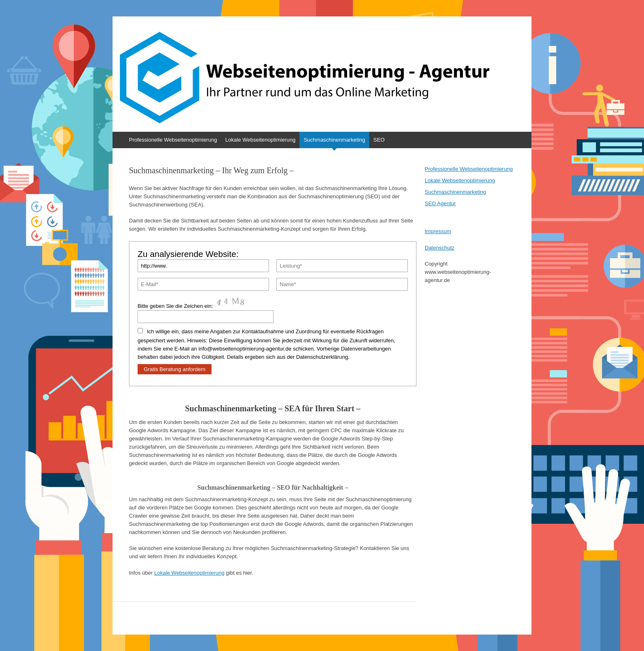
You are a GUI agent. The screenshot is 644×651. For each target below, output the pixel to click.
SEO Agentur (440, 203)
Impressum (438, 231)
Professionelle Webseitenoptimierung (173, 140)
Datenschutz (439, 248)
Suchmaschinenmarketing (334, 140)
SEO (379, 140)
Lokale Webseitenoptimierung (260, 140)
